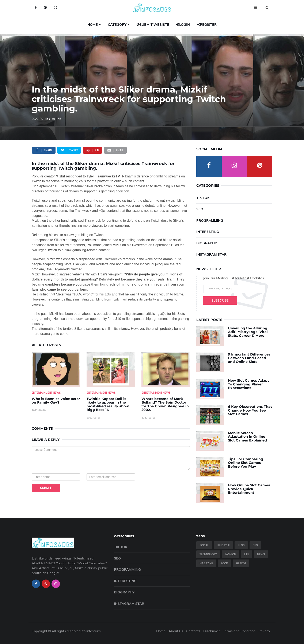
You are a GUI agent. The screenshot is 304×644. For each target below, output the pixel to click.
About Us (176, 631)
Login (183, 24)
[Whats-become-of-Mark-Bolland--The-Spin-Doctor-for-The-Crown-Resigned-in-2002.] (166, 369)
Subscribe (220, 301)
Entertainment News (46, 393)
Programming (210, 220)
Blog (241, 545)
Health (241, 563)
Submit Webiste (153, 24)
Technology (208, 554)
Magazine (206, 563)
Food (224, 563)
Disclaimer (212, 631)
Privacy (264, 631)
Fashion (230, 554)
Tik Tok (203, 198)
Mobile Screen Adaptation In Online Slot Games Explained (247, 437)
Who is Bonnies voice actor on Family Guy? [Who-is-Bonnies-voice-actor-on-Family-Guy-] (56, 401)
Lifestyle (223, 545)
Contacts (193, 631)
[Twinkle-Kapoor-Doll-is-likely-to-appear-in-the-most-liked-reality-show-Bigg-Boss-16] (111, 369)
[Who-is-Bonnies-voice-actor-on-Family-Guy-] (56, 369)
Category (117, 24)
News (261, 554)
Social (204, 545)
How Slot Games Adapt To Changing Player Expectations (248, 384)
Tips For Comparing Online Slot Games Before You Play (246, 463)
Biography (207, 243)
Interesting (208, 232)
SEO (200, 209)
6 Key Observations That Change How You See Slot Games (250, 410)
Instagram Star (211, 254)
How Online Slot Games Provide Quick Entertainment (249, 489)
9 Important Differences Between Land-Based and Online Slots (249, 358)
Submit (46, 488)
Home (93, 24)
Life (247, 554)
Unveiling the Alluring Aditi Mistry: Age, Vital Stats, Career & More (248, 332)
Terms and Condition (239, 631)
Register (207, 24)
